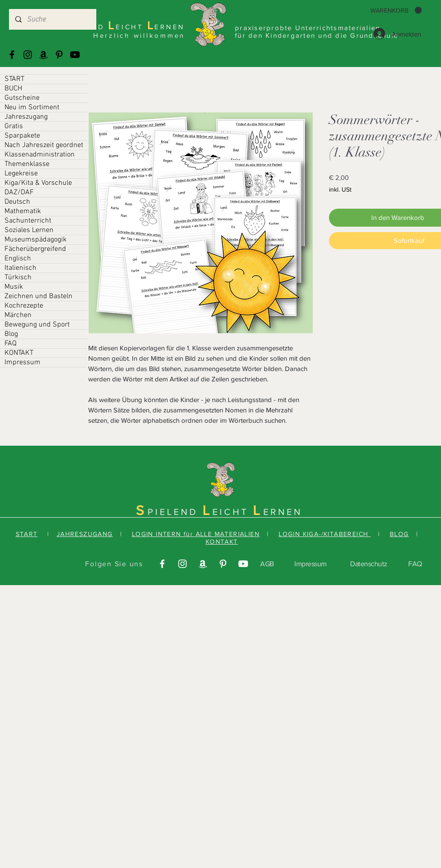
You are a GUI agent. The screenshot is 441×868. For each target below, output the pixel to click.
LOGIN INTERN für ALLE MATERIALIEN (196, 534)
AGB (267, 564)
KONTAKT (19, 353)
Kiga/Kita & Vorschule (38, 183)
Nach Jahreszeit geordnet (44, 145)
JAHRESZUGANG (85, 534)
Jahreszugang (26, 117)
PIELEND (175, 512)
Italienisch (20, 268)
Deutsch (17, 202)
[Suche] (52, 19)
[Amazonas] (43, 55)
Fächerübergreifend (35, 249)
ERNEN (283, 512)
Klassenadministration (40, 155)
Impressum (22, 362)
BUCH (13, 89)
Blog (11, 334)
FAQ (11, 344)
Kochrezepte (24, 306)
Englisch (18, 259)
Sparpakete (22, 136)
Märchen (18, 315)
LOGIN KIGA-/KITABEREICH (325, 534)
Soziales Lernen (29, 230)
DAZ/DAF (19, 192)
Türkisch (18, 277)
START (14, 79)
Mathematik (23, 211)
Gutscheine (22, 98)
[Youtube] (75, 55)
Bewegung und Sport (37, 325)
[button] (396, 10)
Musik (14, 287)
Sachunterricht (28, 221)
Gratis (14, 126)
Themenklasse (27, 164)
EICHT (233, 512)
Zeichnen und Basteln (38, 296)
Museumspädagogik (36, 240)
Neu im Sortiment (32, 107)
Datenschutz (369, 564)
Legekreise (21, 174)
